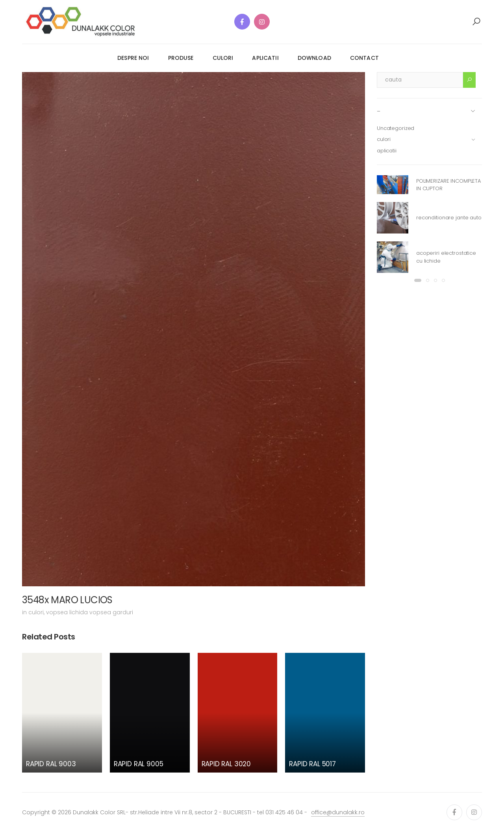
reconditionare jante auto (449, 218)
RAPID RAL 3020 (226, 764)
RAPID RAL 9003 (51, 764)
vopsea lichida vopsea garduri (90, 612)
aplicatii (265, 58)
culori (223, 58)
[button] (476, 22)
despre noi (133, 58)
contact (364, 58)
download (314, 58)
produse (181, 58)
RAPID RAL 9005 (139, 764)
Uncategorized (396, 128)
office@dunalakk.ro (338, 812)
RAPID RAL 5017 (312, 764)
